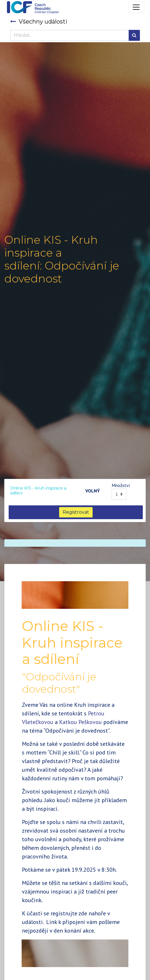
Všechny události (39, 22)
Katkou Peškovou (80, 722)
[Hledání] (134, 35)
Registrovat (76, 512)
